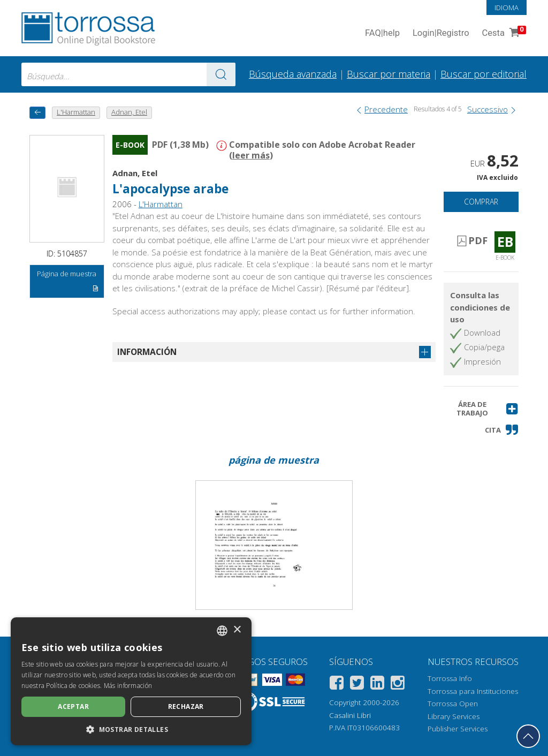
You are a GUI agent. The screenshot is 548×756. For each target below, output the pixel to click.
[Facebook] (337, 685)
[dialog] (131, 681)
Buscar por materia (389, 74)
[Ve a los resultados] (221, 74)
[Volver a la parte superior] (528, 736)
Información (147, 352)
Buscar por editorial (484, 74)
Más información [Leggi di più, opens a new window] (128, 686)
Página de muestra (68, 283)
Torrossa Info (450, 678)
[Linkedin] (377, 685)
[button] (481, 409)
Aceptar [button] (73, 706)
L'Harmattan (161, 204)
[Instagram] (398, 685)
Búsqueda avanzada (293, 74)
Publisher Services (458, 729)
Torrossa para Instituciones (473, 691)
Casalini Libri (350, 715)
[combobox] (128, 74)
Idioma (507, 7)
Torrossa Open (453, 704)
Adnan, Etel (135, 173)
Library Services (454, 716)
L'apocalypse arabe (170, 189)
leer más (251, 155)
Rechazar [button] (186, 706)
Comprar (481, 202)
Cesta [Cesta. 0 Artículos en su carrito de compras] (503, 33)
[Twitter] (357, 685)
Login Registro (441, 33)
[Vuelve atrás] (37, 113)
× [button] (237, 630)
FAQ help (382, 33)
